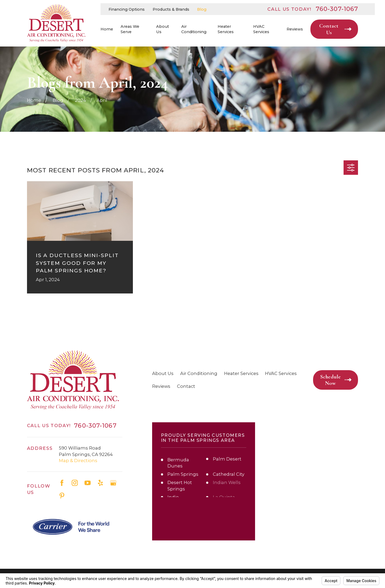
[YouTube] (88, 483)
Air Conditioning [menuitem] (194, 29)
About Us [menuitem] (163, 29)
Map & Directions (78, 461)
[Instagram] (75, 483)
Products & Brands (171, 9)
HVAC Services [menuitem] (261, 29)
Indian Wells (227, 482)
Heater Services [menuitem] (226, 29)
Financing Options (127, 9)
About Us (163, 373)
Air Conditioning (199, 373)
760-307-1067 (337, 9)
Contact (186, 386)
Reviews (161, 386)
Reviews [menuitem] (295, 29)
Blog (202, 9)
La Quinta (224, 497)
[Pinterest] (62, 496)
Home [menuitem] (107, 29)
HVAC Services (281, 373)
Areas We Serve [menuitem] (130, 29)
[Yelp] (100, 483)
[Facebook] (62, 483)
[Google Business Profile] (113, 483)
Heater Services (241, 373)
